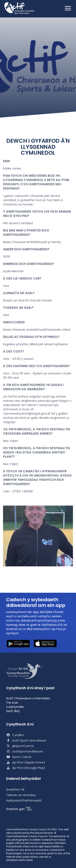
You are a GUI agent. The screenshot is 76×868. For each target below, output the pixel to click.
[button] (18, 644)
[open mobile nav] (68, 8)
